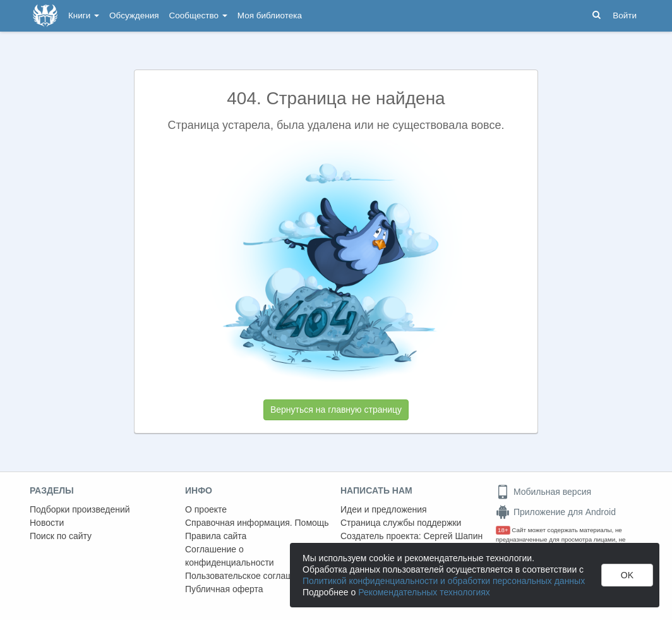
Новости (47, 523)
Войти (625, 15)
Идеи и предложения (384, 509)
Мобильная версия (543, 492)
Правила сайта (216, 536)
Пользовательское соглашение (249, 576)
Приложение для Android (556, 512)
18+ (503, 530)
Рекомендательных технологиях (424, 592)
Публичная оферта (224, 589)
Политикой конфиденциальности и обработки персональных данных (444, 581)
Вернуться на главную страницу (336, 410)
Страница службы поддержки (401, 523)
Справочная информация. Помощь (257, 523)
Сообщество (198, 15)
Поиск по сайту (61, 536)
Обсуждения (134, 15)
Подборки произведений (80, 509)
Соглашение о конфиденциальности (230, 556)
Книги (84, 15)
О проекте (206, 509)
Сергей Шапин (453, 536)
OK (627, 575)
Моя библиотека (270, 15)
